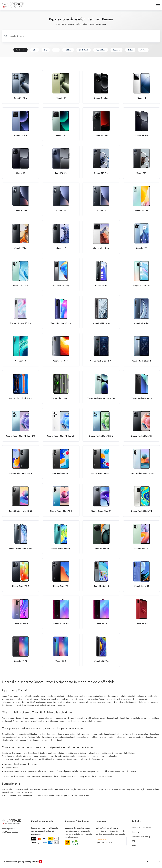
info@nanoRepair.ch (10, 832)
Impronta (135, 832)
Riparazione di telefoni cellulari (75, 24)
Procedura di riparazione (142, 828)
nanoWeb (35, 862)
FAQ (134, 841)
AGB (134, 845)
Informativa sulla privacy (141, 837)
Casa (58, 24)
